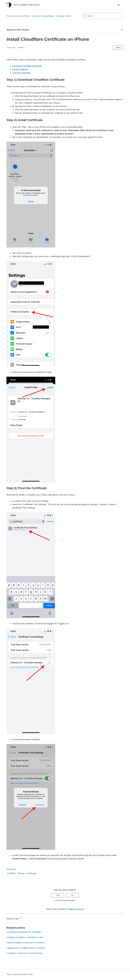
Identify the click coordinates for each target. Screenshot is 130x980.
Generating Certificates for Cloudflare (24, 932)
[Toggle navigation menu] (119, 5)
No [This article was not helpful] (72, 895)
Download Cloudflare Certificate (27, 66)
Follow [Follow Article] (118, 48)
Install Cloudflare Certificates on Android (25, 943)
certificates (32, 873)
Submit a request (76, 909)
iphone (21, 873)
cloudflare (11, 873)
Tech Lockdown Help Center (18, 16)
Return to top (14, 918)
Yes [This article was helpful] (58, 895)
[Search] (102, 16)
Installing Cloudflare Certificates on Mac (25, 937)
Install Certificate (20, 69)
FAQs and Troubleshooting (43, 16)
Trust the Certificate (21, 73)
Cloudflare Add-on (64, 16)
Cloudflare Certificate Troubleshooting (24, 953)
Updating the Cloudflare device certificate (26, 948)
